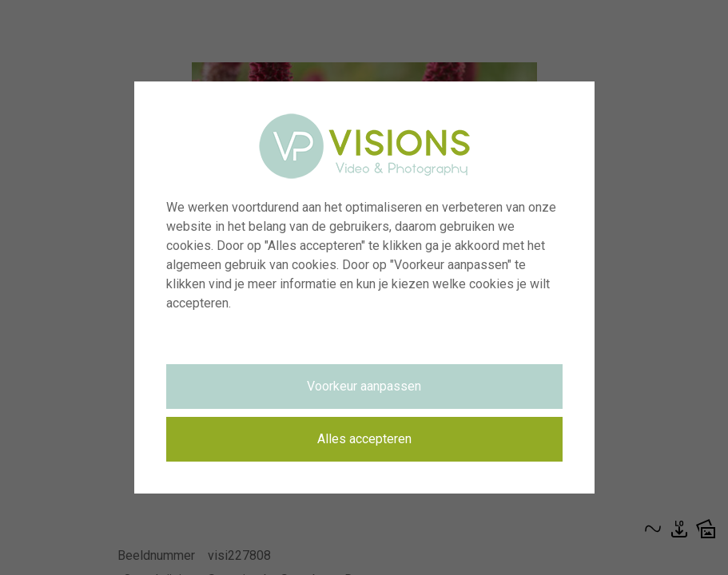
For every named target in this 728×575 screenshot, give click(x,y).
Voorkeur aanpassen (364, 386)
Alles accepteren (364, 439)
